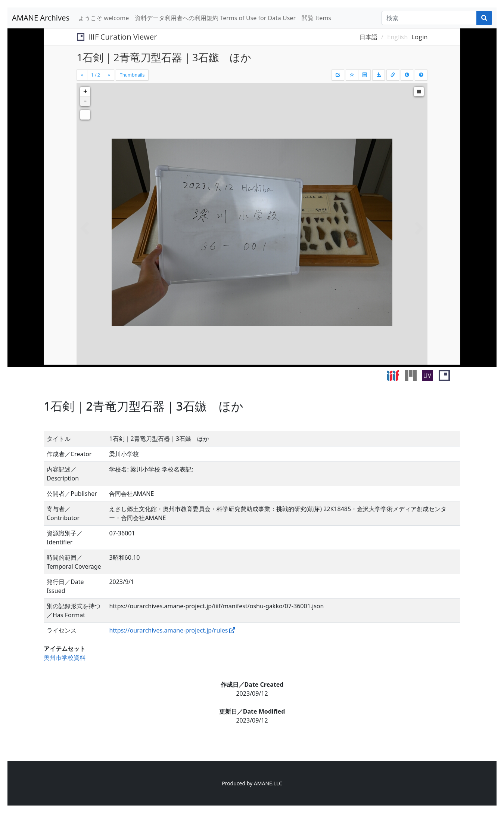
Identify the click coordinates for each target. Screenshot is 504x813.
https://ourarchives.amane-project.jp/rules (168, 630)
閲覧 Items (316, 18)
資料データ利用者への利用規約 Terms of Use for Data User (215, 18)
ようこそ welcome (104, 18)
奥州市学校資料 (65, 658)
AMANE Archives (41, 18)
